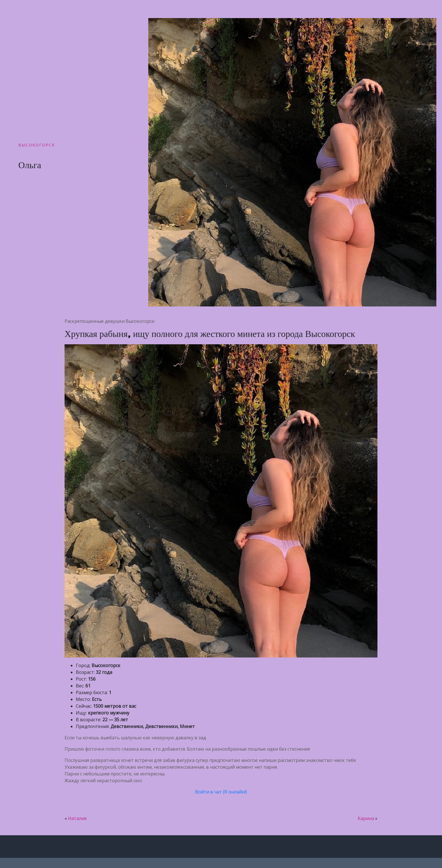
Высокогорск (37, 145)
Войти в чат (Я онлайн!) (221, 792)
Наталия (77, 818)
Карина (366, 818)
